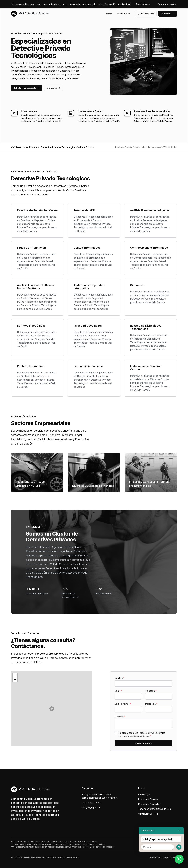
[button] (52, 709)
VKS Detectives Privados (30, 14)
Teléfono (151, 691)
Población (151, 704)
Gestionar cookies (167, 4)
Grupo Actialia (170, 857)
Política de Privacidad (149, 733)
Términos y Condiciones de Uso (134, 736)
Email (118, 691)
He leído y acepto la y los (142, 734)
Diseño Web (155, 857)
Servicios (123, 14)
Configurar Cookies (148, 814)
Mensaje (120, 717)
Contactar (168, 14)
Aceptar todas (143, 4)
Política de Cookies (148, 799)
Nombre (120, 678)
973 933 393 (146, 14)
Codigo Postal (123, 704)
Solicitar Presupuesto (26, 88)
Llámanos (54, 88)
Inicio (109, 14)
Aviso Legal (144, 794)
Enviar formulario (144, 743)
